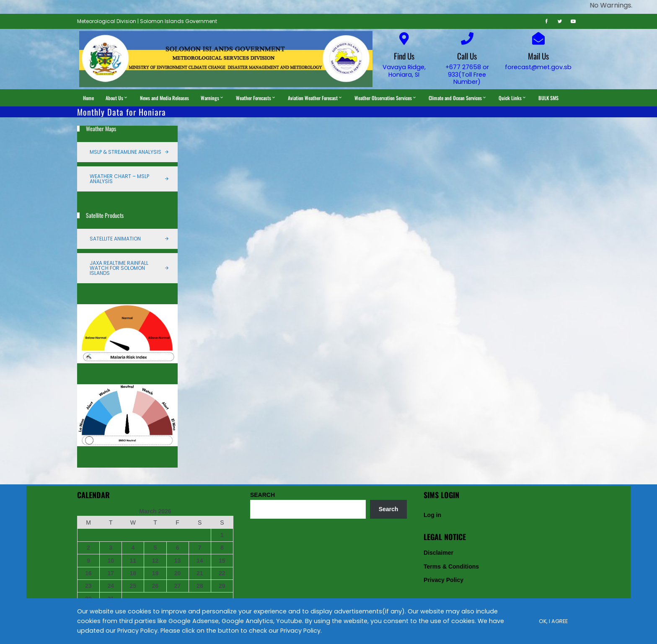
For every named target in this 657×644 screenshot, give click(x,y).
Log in (432, 515)
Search (389, 509)
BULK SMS (548, 98)
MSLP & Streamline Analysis (125, 152)
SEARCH (263, 495)
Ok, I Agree (553, 621)
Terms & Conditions (451, 566)
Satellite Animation (115, 239)
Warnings (212, 98)
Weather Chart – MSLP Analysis (119, 179)
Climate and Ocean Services (458, 98)
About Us (117, 98)
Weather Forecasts (256, 98)
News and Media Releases (164, 98)
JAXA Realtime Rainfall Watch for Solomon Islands (119, 268)
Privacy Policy (444, 580)
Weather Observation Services (386, 98)
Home (88, 98)
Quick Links (513, 98)
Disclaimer (438, 553)
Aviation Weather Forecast (315, 98)
